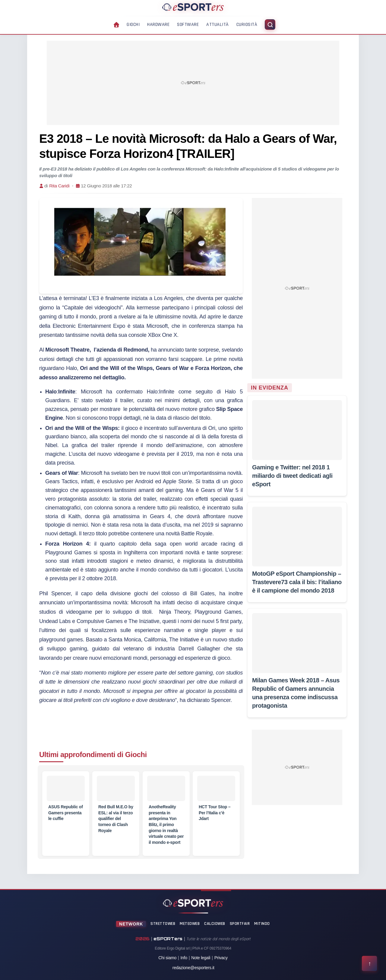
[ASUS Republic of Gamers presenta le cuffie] (66, 788)
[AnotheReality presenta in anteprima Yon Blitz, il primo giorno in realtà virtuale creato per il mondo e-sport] (166, 788)
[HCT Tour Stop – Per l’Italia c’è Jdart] (216, 788)
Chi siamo (167, 958)
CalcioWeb (215, 924)
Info (184, 958)
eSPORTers (168, 939)
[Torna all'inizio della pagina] (369, 963)
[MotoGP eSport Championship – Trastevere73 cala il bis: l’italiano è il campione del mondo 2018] (297, 537)
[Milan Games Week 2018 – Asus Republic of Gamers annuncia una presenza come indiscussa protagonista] (297, 643)
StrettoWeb (163, 924)
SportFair (240, 924)
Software (188, 25)
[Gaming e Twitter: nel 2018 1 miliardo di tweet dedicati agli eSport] (297, 430)
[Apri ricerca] (270, 25)
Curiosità (247, 25)
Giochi (133, 25)
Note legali (201, 958)
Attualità (218, 25)
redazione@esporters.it (193, 968)
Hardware (158, 25)
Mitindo (262, 924)
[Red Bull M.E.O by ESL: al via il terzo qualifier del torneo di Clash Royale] (116, 788)
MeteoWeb (190, 924)
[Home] (193, 7)
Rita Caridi (59, 186)
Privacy (221, 958)
